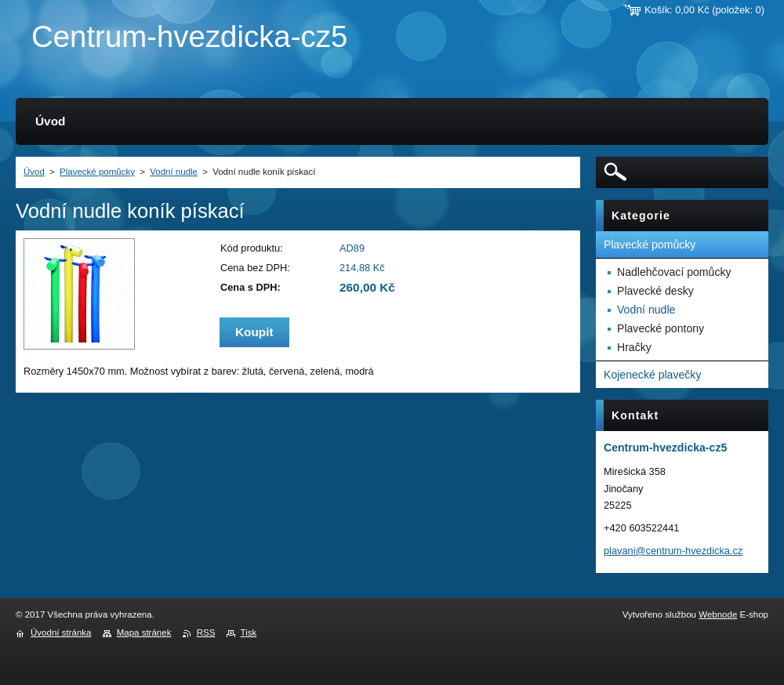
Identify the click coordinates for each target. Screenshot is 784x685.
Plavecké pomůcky (97, 172)
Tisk (249, 632)
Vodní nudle (174, 172)
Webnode (718, 614)
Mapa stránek (144, 632)
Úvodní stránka (61, 632)
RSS (206, 632)
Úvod (34, 172)
